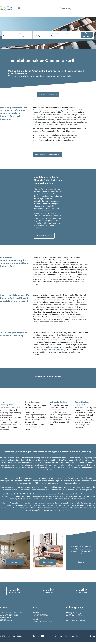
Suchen (87, 35)
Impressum (59, 636)
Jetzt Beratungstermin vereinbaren (48, 154)
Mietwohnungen (15, 562)
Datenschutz (69, 636)
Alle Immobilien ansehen (48, 95)
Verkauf (45, 117)
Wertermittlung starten (44, 236)
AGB (78, 636)
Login (93, 636)
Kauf (39, 117)
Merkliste (65, 8)
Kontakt (81, 562)
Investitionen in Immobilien (65, 117)
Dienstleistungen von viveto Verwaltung (50, 350)
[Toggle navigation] (19, 8)
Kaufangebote (48, 562)
